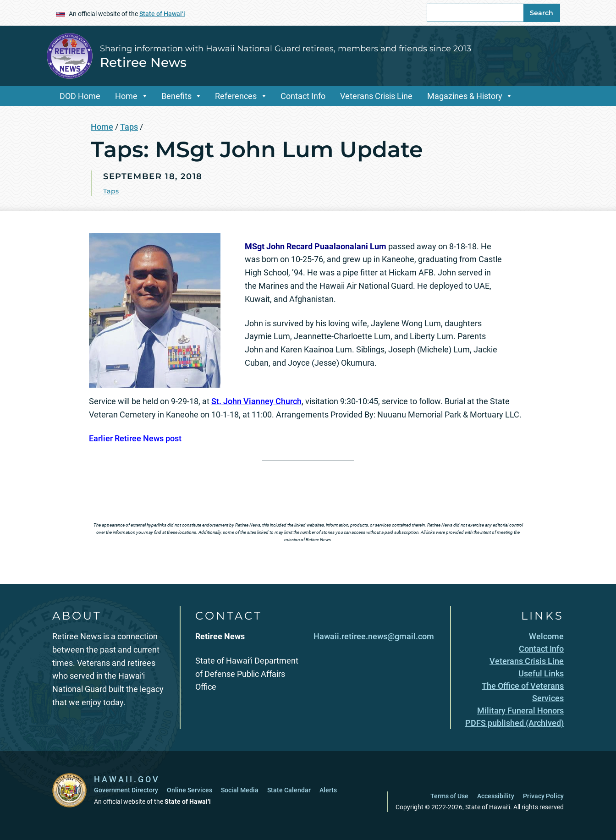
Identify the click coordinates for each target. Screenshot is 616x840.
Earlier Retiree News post (135, 438)
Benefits (176, 96)
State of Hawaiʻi (162, 14)
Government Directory (126, 790)
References (236, 96)
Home (126, 96)
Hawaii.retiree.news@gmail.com (374, 636)
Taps (129, 127)
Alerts (328, 790)
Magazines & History (465, 96)
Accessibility (496, 796)
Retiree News (143, 62)
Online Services (190, 790)
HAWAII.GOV (127, 779)
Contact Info (303, 96)
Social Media (240, 790)
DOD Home (80, 96)
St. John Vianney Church (256, 401)
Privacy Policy (543, 796)
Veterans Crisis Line (376, 96)
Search (542, 13)
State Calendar (289, 790)
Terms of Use (449, 796)
